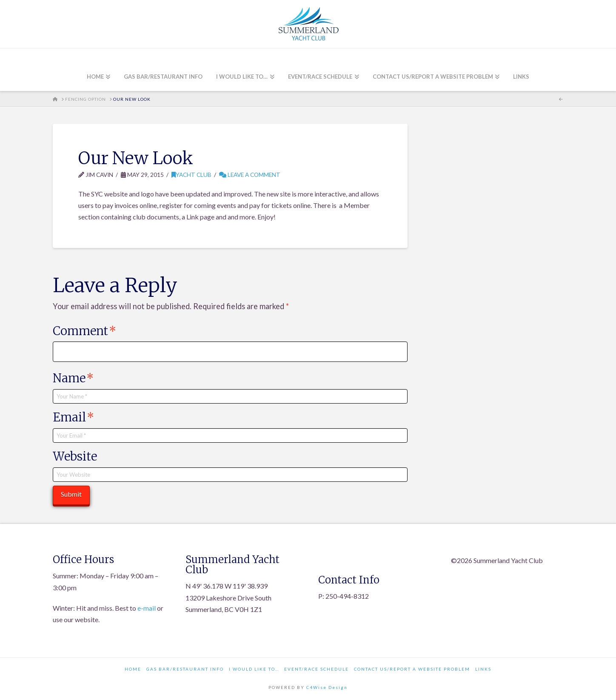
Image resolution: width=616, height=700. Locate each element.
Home (133, 669)
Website (75, 456)
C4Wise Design (327, 687)
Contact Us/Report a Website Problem (412, 669)
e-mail (147, 608)
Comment (84, 331)
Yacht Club (191, 175)
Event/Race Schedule (317, 669)
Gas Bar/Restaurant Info (185, 669)
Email (73, 417)
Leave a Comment (250, 175)
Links (483, 669)
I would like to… (254, 669)
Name (73, 378)
